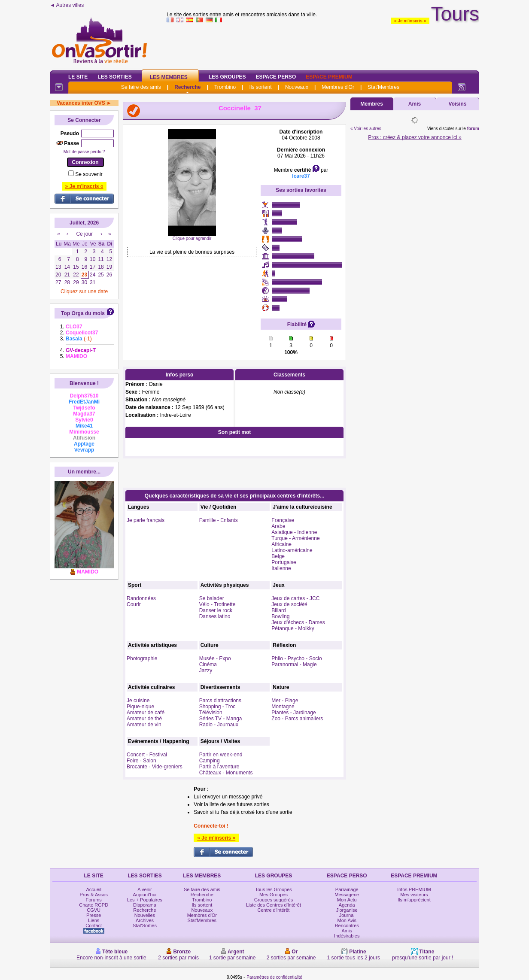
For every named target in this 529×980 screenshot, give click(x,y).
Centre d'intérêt (274, 910)
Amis (415, 104)
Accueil (93, 889)
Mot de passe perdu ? (84, 152)
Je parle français (146, 520)
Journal (347, 915)
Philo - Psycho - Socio (296, 658)
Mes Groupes (274, 895)
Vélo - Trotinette (217, 604)
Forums (94, 900)
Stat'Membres (383, 87)
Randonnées (141, 598)
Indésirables (347, 936)
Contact (94, 925)
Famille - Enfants (219, 520)
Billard (278, 610)
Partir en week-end (221, 755)
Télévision (211, 713)
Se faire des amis (141, 87)
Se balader (212, 598)
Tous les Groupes (274, 889)
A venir (145, 889)
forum (473, 129)
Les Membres (169, 77)
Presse (94, 915)
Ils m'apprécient (414, 900)
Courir (134, 604)
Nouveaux (297, 87)
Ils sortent (260, 87)
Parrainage (347, 889)
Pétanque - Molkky (293, 628)
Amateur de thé (144, 719)
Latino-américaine (292, 550)
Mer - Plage (285, 701)
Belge (278, 556)
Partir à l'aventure (219, 767)
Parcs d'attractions (220, 701)
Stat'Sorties (145, 925)
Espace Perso (276, 77)
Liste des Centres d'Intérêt (274, 905)
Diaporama (145, 905)
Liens (94, 920)
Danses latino (215, 616)
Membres (372, 104)
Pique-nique (140, 707)
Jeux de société (289, 604)
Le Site (78, 77)
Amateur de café (146, 713)
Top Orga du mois (83, 313)
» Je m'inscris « (410, 21)
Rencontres (347, 925)
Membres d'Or (338, 87)
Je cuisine (138, 701)
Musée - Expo (215, 658)
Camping (210, 761)
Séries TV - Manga (221, 719)
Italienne (281, 568)
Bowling (280, 616)
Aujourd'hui (145, 895)
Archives (145, 920)
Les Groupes (227, 77)
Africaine (281, 544)
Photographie (142, 658)
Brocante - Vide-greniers (155, 767)
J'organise (347, 910)
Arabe (278, 526)
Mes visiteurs (414, 895)
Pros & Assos (93, 895)
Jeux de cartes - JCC (295, 598)
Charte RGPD (94, 905)
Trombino (225, 87)
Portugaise (284, 562)
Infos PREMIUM (414, 889)
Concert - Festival (147, 755)
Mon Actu (347, 900)
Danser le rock (216, 610)
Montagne (283, 707)
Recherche (187, 87)
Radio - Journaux (219, 725)
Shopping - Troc (217, 707)
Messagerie (347, 895)
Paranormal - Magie (294, 664)
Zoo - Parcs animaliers (297, 719)
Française (283, 520)
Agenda (347, 905)
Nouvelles (145, 915)
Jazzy (206, 671)
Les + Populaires (145, 900)
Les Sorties (114, 77)
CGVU (94, 910)
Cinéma (208, 664)
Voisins (458, 104)
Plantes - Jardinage (293, 713)
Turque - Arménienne (295, 538)
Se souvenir (89, 174)
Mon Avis (347, 920)
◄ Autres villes (67, 5)
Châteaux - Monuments (226, 773)
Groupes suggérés (274, 900)
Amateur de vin (144, 725)
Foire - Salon (141, 761)
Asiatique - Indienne (294, 532)
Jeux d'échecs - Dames (298, 622)
